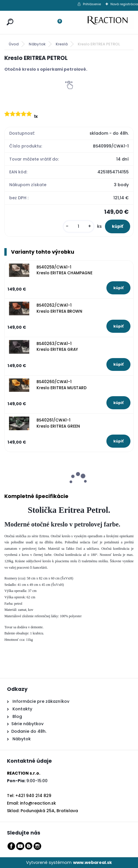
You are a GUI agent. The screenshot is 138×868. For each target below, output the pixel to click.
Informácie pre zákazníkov (40, 701)
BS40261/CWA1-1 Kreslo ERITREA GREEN (58, 423)
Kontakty (22, 709)
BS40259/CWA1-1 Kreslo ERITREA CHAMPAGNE (65, 270)
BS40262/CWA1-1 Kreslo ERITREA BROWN (59, 308)
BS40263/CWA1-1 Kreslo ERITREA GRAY (57, 347)
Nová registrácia (124, 4)
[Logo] (110, 22)
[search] (9, 16)
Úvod (14, 44)
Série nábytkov (27, 724)
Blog (17, 716)
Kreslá (62, 44)
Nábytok (37, 44)
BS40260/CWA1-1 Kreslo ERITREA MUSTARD (62, 385)
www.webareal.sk (92, 862)
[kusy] (79, 226)
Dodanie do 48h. (29, 731)
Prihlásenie (92, 4)
